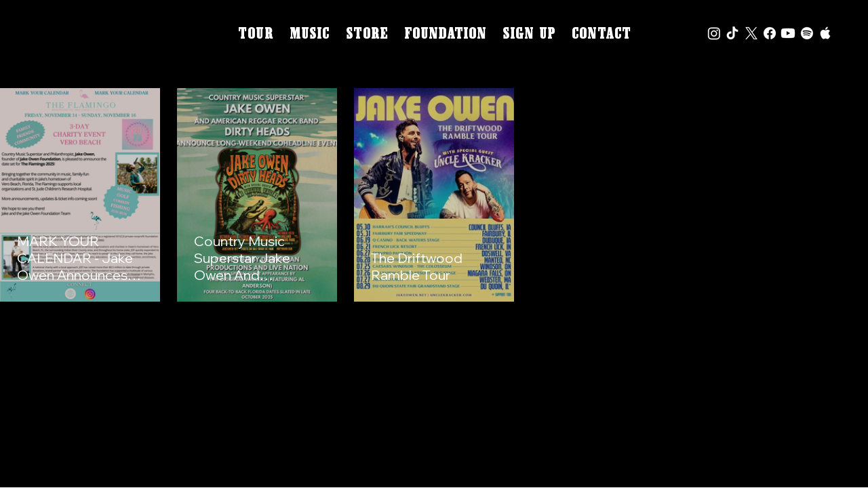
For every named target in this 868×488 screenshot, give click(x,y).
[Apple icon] (825, 33)
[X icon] (751, 33)
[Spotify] (807, 33)
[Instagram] (714, 33)
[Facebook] (770, 33)
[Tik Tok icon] (732, 33)
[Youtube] (788, 33)
